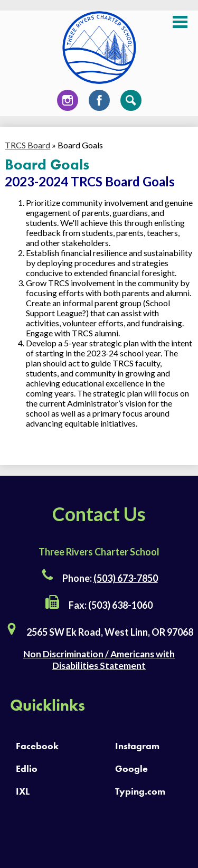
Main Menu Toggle (180, 22)
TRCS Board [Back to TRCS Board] (27, 145)
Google (131, 768)
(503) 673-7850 (126, 578)
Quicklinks (48, 705)
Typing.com (140, 791)
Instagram (68, 103)
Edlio (27, 768)
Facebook (99, 103)
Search (131, 103)
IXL (23, 791)
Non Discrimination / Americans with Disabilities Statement (99, 660)
